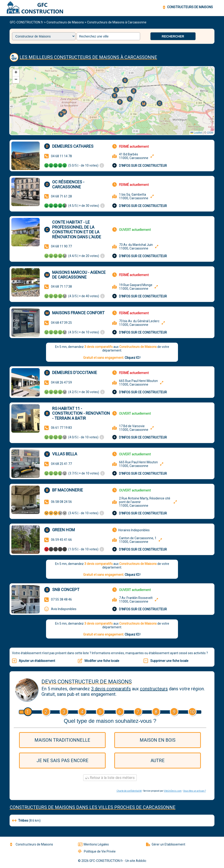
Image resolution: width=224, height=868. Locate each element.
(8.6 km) (26, 821)
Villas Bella (65, 454)
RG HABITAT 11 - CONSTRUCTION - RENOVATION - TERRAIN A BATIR (81, 413)
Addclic (141, 861)
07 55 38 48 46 (61, 599)
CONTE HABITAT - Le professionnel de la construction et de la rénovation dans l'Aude (77, 229)
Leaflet (196, 133)
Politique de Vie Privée (97, 851)
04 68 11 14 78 (61, 156)
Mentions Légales (93, 844)
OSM (210, 133)
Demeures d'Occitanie (75, 373)
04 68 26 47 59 (61, 382)
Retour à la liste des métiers (110, 778)
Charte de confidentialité (129, 791)
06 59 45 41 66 (61, 540)
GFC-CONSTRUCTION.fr (27, 22)
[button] (120, 102)
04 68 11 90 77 (61, 246)
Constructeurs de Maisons (65, 22)
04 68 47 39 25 (61, 323)
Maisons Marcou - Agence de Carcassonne (79, 275)
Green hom (63, 530)
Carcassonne (159, 807)
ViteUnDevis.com (173, 791)
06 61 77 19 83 (61, 428)
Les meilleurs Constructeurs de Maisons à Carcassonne (88, 57)
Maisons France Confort (78, 313)
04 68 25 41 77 (61, 464)
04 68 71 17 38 (61, 287)
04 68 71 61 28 (61, 196)
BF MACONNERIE (68, 490)
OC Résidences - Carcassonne (68, 184)
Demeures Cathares (73, 146)
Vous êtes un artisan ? (195, 791)
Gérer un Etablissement (166, 844)
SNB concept (66, 590)
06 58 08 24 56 (61, 502)
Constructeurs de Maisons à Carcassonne (117, 22)
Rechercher (173, 36)
